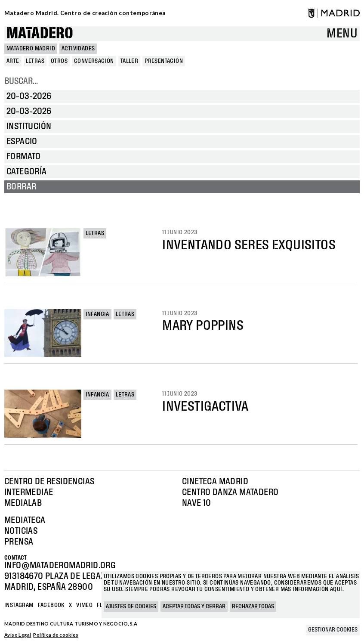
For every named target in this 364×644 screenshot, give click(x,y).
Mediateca (25, 520)
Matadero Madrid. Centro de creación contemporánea (85, 13)
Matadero (40, 34)
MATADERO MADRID (31, 49)
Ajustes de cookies (131, 607)
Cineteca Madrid (215, 482)
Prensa (19, 542)
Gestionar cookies (333, 630)
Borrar (21, 187)
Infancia (97, 314)
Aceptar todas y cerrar (194, 607)
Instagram (19, 605)
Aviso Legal (18, 635)
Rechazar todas (253, 607)
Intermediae (29, 492)
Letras (95, 233)
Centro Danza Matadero (230, 492)
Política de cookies (56, 635)
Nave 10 (197, 503)
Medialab (23, 503)
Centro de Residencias (49, 482)
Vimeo (84, 605)
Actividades (78, 49)
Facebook (51, 605)
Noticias (21, 531)
